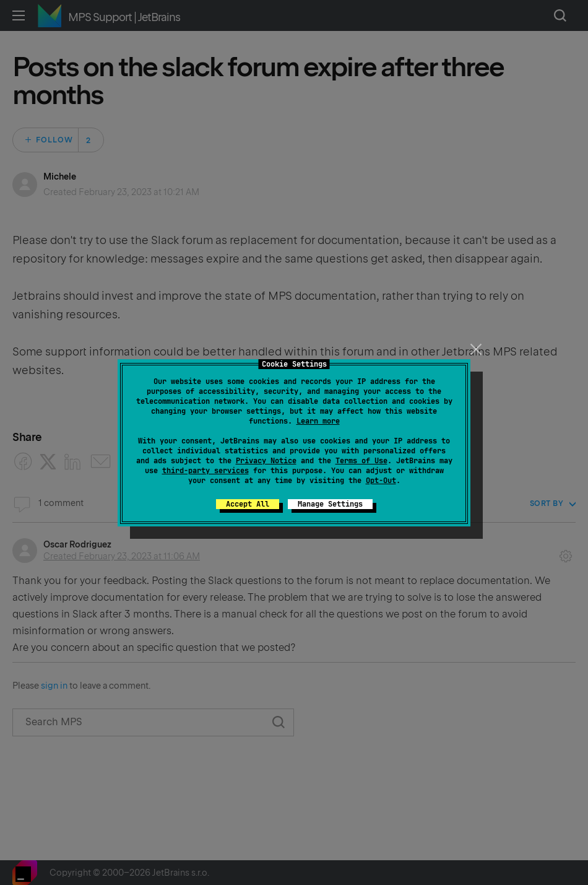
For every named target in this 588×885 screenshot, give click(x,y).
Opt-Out (381, 481)
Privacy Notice (266, 461)
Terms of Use (361, 461)
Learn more (318, 421)
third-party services (205, 471)
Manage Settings (330, 504)
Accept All (248, 504)
